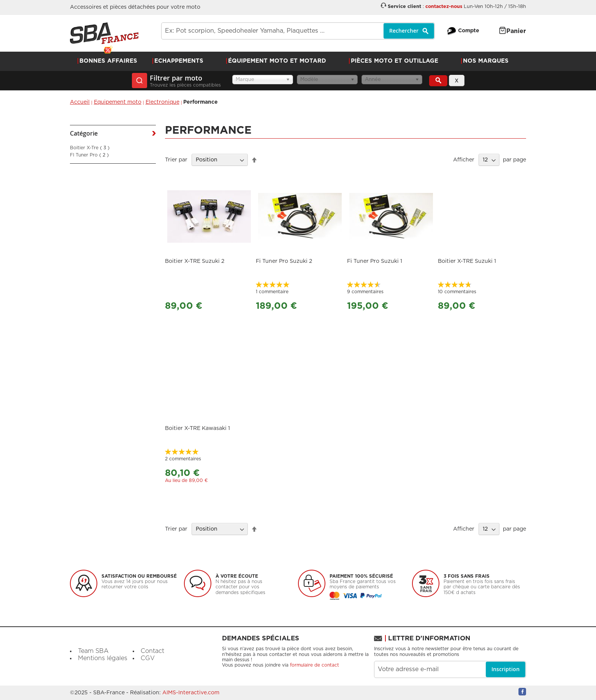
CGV (148, 658)
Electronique (162, 102)
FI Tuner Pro (89, 155)
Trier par (176, 160)
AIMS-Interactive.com (191, 693)
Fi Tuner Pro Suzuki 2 (284, 261)
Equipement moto (118, 102)
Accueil (80, 102)
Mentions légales (103, 658)
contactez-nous (444, 7)
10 (457, 292)
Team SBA (93, 651)
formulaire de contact (315, 665)
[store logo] (104, 33)
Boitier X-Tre (90, 148)
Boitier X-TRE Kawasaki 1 (197, 428)
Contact (152, 651)
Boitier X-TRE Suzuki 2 (195, 261)
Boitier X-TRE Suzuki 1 (467, 261)
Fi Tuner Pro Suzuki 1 (375, 261)
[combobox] (298, 31)
